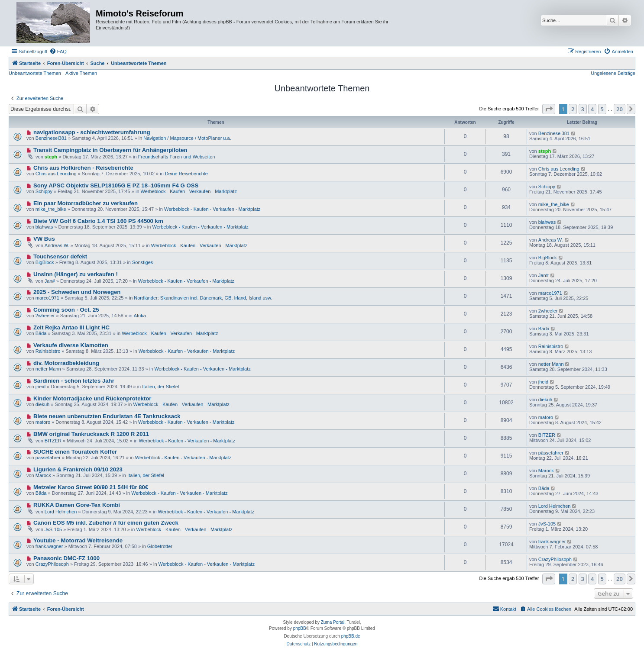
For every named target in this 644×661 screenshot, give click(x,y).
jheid (40, 387)
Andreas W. (57, 245)
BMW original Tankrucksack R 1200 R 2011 (91, 434)
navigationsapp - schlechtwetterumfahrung (92, 132)
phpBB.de (351, 636)
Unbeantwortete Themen (35, 73)
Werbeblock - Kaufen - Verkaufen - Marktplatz (189, 191)
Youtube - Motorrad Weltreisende (78, 540)
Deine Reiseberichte (186, 174)
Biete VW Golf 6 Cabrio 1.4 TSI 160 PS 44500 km (98, 221)
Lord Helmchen (61, 512)
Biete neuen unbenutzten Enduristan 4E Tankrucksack (107, 416)
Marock (43, 475)
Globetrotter (160, 546)
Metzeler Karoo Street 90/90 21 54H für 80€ (91, 487)
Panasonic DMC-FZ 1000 (66, 558)
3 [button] (583, 109)
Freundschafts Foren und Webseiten (177, 157)
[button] (549, 109)
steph (51, 157)
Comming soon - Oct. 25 (66, 310)
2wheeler (45, 316)
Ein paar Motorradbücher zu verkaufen (86, 203)
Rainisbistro (48, 351)
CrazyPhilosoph (52, 564)
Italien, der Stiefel (160, 387)
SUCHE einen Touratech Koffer (75, 452)
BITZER (53, 441)
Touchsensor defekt (60, 256)
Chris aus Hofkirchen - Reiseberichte (83, 168)
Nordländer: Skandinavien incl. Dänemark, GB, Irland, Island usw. (203, 298)
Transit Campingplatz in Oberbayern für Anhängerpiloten (110, 150)
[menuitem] (58, 52)
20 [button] (620, 109)
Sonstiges (142, 262)
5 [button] (602, 109)
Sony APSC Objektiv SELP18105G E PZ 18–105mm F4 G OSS (116, 185)
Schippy (44, 191)
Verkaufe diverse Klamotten (71, 345)
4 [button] (592, 109)
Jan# (50, 281)
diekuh (42, 404)
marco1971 (47, 298)
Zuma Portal (333, 622)
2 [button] (573, 109)
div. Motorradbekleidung (66, 363)
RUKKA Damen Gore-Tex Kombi (77, 505)
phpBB (300, 628)
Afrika (140, 316)
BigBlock (45, 262)
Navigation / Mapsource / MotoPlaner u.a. (187, 138)
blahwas (44, 227)
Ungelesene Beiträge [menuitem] (613, 73)
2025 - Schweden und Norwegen (77, 292)
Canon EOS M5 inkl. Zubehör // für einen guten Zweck (106, 523)
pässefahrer (48, 458)
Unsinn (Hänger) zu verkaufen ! (76, 274)
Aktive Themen (81, 73)
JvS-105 (53, 529)
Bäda (41, 333)
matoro (43, 422)
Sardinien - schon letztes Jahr (74, 381)
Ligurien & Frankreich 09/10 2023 (78, 469)
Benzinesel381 (51, 138)
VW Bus (44, 239)
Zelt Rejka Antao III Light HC (71, 327)
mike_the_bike (51, 209)
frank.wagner (49, 546)
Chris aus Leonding (56, 174)
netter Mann (48, 369)
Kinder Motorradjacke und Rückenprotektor (92, 398)
